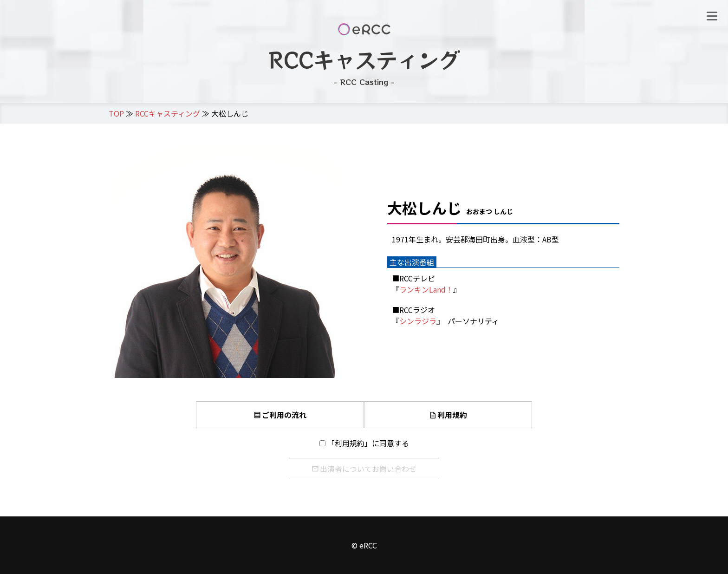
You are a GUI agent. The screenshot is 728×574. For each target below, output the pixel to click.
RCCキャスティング (168, 113)
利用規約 (448, 415)
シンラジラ (418, 321)
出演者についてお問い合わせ (364, 469)
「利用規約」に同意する (368, 443)
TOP (116, 113)
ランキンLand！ (426, 289)
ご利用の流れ (280, 415)
